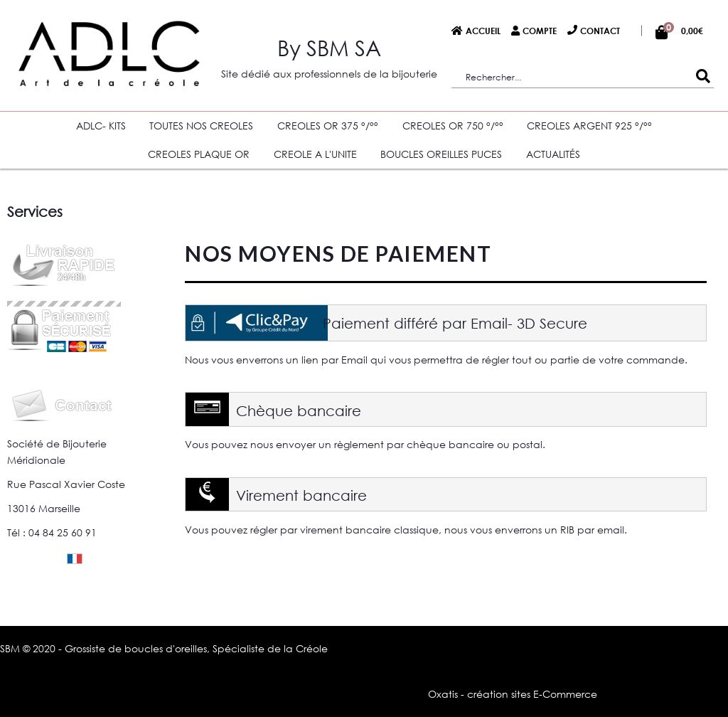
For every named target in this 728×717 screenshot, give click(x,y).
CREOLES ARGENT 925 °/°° (589, 126)
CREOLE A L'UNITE (315, 154)
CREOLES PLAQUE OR (199, 154)
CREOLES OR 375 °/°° (328, 126)
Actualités (553, 154)
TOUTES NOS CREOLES (201, 126)
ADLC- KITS (101, 126)
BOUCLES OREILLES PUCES (441, 154)
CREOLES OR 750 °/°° (453, 126)
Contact (600, 31)
